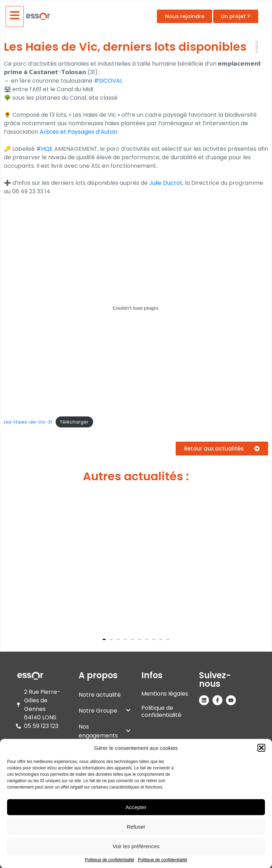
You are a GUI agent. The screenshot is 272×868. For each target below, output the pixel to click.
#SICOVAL (108, 81)
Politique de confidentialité (110, 860)
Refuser (136, 827)
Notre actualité (100, 695)
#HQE (44, 149)
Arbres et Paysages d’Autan (78, 132)
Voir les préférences (136, 846)
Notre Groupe (105, 711)
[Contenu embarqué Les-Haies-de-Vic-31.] (136, 308)
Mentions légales (165, 694)
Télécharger (74, 422)
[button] (261, 748)
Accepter (136, 807)
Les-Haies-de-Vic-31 (28, 422)
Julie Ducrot (166, 183)
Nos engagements (105, 731)
